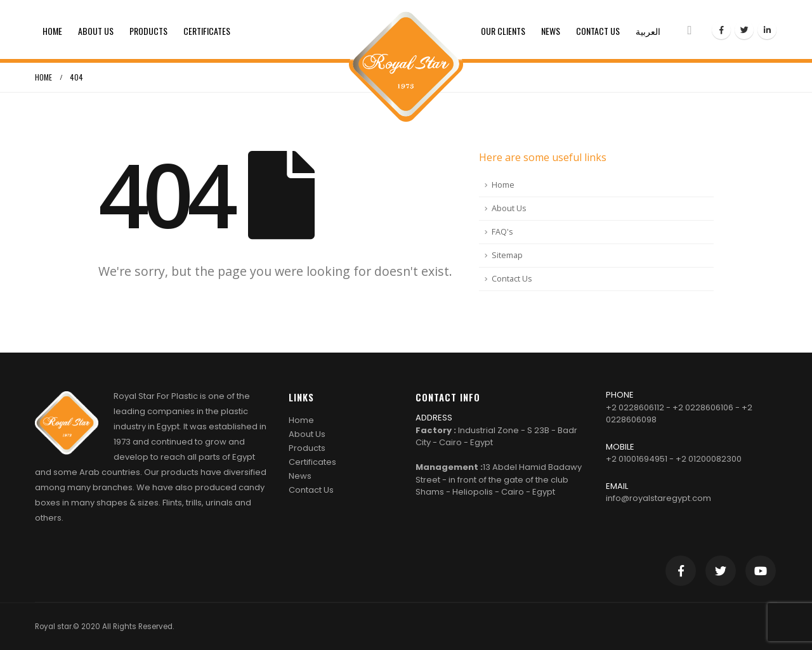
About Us (96, 31)
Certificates (207, 31)
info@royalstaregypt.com (658, 498)
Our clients (503, 31)
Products (148, 31)
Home (52, 31)
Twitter (721, 571)
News (551, 31)
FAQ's (502, 232)
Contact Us (598, 31)
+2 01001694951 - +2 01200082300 (674, 459)
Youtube (761, 571)
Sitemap (507, 255)
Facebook (681, 571)
